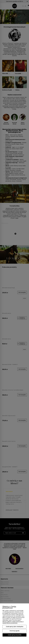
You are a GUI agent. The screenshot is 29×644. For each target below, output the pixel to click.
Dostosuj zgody (15, 631)
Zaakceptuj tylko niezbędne (15, 627)
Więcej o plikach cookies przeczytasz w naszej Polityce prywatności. (13, 622)
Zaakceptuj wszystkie (15, 635)
